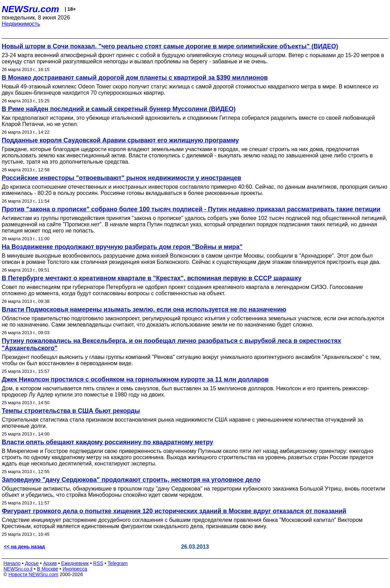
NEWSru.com (30, 9)
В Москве (48, 569)
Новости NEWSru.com (33, 574)
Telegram (118, 563)
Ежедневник (75, 563)
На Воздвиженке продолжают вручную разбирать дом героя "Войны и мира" (122, 247)
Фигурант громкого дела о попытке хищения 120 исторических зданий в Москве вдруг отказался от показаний (174, 511)
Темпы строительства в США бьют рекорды (71, 411)
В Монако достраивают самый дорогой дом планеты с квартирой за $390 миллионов (135, 78)
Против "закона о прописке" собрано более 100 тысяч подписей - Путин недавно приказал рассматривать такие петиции (191, 209)
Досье (32, 563)
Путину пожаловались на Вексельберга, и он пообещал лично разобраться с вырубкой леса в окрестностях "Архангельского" (171, 344)
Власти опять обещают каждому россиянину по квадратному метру (107, 442)
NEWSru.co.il (18, 569)
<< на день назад (24, 547)
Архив (50, 563)
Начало (12, 563)
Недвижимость (21, 24)
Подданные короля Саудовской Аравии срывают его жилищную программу (120, 140)
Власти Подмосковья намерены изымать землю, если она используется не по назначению (144, 309)
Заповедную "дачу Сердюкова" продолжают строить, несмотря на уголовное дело (131, 480)
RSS (98, 563)
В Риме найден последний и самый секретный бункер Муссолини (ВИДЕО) (119, 109)
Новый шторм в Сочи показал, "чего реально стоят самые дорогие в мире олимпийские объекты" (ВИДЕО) (170, 46)
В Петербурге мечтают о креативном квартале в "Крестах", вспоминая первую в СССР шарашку (152, 278)
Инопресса (75, 569)
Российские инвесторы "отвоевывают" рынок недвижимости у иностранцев (121, 178)
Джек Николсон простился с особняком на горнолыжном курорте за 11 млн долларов (135, 379)
